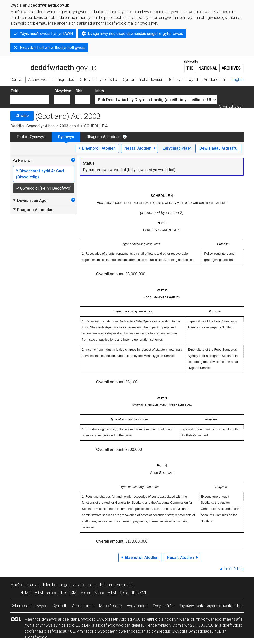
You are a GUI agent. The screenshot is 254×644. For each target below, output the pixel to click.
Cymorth (60, 606)
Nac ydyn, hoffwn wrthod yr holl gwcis (53, 48)
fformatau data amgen (100, 585)
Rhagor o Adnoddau (103, 137)
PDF (65, 593)
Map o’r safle (111, 606)
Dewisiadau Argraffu (218, 148)
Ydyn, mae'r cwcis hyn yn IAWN (46, 33)
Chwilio (22, 116)
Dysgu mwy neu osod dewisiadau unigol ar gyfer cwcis (135, 33)
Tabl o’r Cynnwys (31, 137)
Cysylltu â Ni (163, 606)
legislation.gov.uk (50, 66)
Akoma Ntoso (93, 593)
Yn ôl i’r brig (234, 569)
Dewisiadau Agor (30, 200)
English (238, 80)
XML (75, 593)
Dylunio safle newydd (29, 606)
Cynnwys (66, 137)
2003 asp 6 (69, 126)
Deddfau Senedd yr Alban (32, 126)
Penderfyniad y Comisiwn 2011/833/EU (180, 625)
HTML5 (26, 593)
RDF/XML (139, 593)
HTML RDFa (118, 593)
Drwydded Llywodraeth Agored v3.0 (109, 619)
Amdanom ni (83, 606)
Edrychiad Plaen (177, 148)
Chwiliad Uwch (231, 106)
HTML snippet (47, 593)
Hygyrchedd (137, 606)
